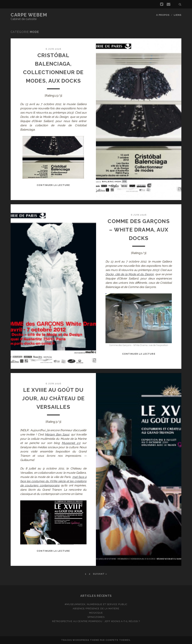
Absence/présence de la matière (96, 609)
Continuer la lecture (53, 185)
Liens (178, 15)
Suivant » (100, 574)
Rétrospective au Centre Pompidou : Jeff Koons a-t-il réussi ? (96, 621)
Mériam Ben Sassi (57, 434)
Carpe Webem (29, 15)
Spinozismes (96, 617)
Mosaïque (96, 613)
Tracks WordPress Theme (80, 640)
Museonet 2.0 (71, 443)
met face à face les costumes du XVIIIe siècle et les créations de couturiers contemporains (53, 481)
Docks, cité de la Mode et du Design (130, 274)
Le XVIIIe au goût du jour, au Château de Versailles (53, 398)
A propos (163, 15)
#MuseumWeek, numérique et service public (96, 604)
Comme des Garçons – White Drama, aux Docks (139, 230)
